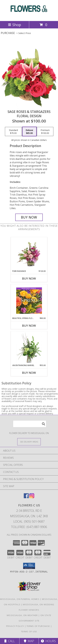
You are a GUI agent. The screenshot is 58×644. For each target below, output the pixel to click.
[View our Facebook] (26, 497)
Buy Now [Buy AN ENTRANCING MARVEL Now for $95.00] (29, 373)
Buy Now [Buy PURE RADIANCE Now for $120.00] (29, 278)
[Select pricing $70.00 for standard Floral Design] (13, 132)
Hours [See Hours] (48, 641)
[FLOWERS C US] (29, 16)
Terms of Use (29, 631)
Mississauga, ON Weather (22, 615)
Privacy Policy (15, 626)
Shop (14, 25)
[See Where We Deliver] (29, 442)
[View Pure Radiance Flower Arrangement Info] (29, 253)
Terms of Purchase (38, 626)
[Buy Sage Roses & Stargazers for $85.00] (29, 217)
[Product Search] (30, 424)
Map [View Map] (29, 641)
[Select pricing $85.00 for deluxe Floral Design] (29, 132)
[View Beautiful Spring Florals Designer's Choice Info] (29, 301)
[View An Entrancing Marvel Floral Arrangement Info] (29, 348)
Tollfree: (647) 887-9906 (29, 527)
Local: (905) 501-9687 (29, 521)
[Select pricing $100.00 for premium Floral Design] (45, 132)
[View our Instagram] (32, 497)
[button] (29, 566)
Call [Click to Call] (10, 641)
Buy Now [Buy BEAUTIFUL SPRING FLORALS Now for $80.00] (29, 326)
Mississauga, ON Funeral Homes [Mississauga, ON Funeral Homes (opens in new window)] (20, 599)
